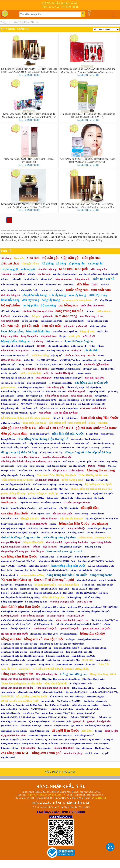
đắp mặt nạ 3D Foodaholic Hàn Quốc (19, 561)
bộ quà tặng (48, 305)
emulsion (103, 423)
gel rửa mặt (31, 326)
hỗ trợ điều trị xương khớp (31, 696)
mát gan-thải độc (76, 528)
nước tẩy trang (98, 295)
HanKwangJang (103, 748)
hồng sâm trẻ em (64, 279)
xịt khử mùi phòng (92, 597)
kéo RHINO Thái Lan (70, 360)
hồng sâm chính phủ (47, 753)
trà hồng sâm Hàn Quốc (81, 684)
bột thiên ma (72, 418)
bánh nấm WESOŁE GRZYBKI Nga (18, 717)
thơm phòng (104, 311)
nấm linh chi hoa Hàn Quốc (14, 443)
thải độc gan (38, 551)
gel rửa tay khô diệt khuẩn (94, 400)
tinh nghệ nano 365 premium (46, 611)
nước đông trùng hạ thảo (59, 537)
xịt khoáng (38, 341)
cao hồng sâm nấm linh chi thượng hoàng (20, 597)
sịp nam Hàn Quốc (69, 628)
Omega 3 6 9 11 (8, 471)
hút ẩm (107, 624)
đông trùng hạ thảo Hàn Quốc (67, 575)
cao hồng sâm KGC (15, 753)
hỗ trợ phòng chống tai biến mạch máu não (26, 418)
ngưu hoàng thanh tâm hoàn (16, 547)
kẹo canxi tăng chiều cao (58, 656)
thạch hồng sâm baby (39, 566)
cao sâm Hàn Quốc (15, 513)
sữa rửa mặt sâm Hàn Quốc (101, 566)
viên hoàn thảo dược (75, 697)
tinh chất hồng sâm (53, 597)
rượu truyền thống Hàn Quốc (15, 447)
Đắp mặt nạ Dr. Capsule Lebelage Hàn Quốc (57, 740)
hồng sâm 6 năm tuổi (86, 580)
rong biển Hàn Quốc (35, 423)
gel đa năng (113, 391)
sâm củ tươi (47, 279)
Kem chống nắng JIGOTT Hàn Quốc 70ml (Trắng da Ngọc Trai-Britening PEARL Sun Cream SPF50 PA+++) (29, 115)
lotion (92, 423)
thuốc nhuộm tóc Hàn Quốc (98, 726)
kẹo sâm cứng (28, 748)
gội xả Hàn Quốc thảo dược (96, 428)
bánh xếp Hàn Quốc (11, 369)
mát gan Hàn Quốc (11, 542)
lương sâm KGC (46, 664)
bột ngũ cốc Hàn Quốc (53, 692)
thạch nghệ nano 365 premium (15, 611)
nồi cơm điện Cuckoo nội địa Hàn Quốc (20, 533)
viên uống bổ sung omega (36, 369)
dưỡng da (71, 639)
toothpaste (9, 502)
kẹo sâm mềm (45, 748)
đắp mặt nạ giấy (56, 387)
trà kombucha (48, 701)
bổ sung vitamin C (10, 404)
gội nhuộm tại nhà (10, 726)
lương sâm (31, 664)
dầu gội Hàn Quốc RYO (19, 428)
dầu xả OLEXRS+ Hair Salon (85, 589)
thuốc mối (99, 498)
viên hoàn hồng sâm (10, 311)
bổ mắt (99, 570)
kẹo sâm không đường (58, 346)
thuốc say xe (68, 461)
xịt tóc (73, 570)
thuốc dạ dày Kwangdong (44, 484)
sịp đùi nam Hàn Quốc (45, 628)
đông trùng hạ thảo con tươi (79, 652)
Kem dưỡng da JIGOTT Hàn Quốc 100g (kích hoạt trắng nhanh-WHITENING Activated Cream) (87, 160)
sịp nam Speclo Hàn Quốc (14, 634)
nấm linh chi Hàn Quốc (68, 433)
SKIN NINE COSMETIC (26, 22)
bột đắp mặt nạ (94, 387)
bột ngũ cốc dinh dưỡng (29, 692)
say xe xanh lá (8, 466)
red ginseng (100, 523)
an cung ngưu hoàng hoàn (77, 300)
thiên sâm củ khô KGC (86, 664)
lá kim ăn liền (88, 585)
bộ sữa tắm (102, 332)
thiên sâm (88, 660)
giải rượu (48, 316)
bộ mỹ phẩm (11, 305)
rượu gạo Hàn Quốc (28, 290)
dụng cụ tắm (111, 731)
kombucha (89, 701)
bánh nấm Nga (105, 717)
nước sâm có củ (79, 346)
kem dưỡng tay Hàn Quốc (57, 705)
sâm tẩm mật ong (47, 269)
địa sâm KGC (17, 664)
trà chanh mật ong (48, 508)
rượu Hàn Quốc (9, 290)
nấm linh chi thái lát (36, 383)
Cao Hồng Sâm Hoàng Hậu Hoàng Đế (43, 439)
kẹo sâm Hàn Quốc (64, 748)
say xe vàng (22, 466)
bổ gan (36, 316)
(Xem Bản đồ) (99, 798)
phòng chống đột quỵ (13, 493)
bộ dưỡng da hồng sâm (39, 722)
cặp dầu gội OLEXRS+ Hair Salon (92, 593)
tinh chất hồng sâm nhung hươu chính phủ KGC (78, 624)
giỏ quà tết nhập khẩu (99, 721)
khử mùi (6, 316)
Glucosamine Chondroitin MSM (86, 439)
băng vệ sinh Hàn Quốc (12, 524)
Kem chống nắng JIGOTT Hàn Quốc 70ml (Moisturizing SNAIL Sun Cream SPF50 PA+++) (87, 115)
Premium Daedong (69, 634)
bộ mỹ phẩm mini (31, 744)
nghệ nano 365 (84, 494)
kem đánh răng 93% (62, 736)
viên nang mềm (99, 269)
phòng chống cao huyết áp (43, 493)
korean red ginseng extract (64, 551)
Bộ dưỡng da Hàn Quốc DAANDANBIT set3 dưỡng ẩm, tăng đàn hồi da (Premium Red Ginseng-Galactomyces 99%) (87, 70)
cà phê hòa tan (53, 660)
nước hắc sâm (97, 514)
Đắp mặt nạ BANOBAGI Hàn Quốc (97, 740)
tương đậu (29, 360)
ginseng (53, 524)
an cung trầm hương (32, 575)
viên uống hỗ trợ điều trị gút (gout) (18, 346)
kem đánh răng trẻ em (91, 316)
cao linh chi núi (92, 753)
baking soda (53, 498)
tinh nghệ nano (67, 494)
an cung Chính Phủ (86, 713)
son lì (91, 355)
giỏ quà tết (79, 721)
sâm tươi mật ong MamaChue (49, 364)
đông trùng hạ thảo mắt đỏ (66, 648)
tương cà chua (25, 364)
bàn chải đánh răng (38, 331)
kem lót (101, 356)
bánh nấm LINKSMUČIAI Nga (53, 717)
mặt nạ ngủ (57, 356)
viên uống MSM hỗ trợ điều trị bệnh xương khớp (61, 669)
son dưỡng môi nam (92, 360)
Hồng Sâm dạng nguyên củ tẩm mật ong (61, 679)
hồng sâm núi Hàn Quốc (71, 547)
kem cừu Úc (7, 570)
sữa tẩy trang (57, 295)
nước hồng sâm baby (81, 396)
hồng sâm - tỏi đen (10, 748)
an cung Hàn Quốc (45, 585)
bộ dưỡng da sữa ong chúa (14, 722)
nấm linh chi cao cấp (11, 713)
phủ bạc (48, 726)
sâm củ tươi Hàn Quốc (97, 321)
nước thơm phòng (21, 316)
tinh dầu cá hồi (25, 471)
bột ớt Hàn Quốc (30, 408)
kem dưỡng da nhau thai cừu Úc (53, 570)
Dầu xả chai (10, 263)
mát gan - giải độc (94, 378)
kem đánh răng (66, 316)
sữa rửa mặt (10, 326)
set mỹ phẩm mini (50, 744)
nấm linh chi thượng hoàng (15, 351)
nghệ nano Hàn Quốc (103, 494)
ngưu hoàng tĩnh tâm (102, 542)
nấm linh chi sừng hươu (32, 285)
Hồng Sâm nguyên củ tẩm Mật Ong (18, 475)
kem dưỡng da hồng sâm (99, 529)
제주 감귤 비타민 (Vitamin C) (35, 404)
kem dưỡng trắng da (79, 341)
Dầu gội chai (91, 258)
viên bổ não (45, 413)
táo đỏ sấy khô (108, 369)
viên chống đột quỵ (103, 300)
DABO (95, 285)
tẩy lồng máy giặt (34, 396)
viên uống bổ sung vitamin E (14, 413)
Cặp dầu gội (70, 258)
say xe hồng (113, 461)
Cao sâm (33, 258)
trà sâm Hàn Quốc (81, 443)
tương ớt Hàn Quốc (11, 360)
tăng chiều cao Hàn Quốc (84, 656)
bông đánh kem (48, 336)
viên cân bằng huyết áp (66, 413)
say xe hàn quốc (84, 461)
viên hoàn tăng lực (96, 697)
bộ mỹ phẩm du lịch (10, 744)
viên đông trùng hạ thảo (62, 602)
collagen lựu (107, 705)
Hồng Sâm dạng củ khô (103, 674)
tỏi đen (92, 346)
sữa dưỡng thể (57, 423)
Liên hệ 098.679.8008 (30, 75)
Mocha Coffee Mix (71, 660)
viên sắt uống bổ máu (106, 688)
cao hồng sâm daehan (56, 466)
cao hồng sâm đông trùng (65, 274)
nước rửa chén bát (30, 373)
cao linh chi (69, 285)
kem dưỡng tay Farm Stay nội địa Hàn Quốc (22, 705)
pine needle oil (67, 447)
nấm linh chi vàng (9, 285)
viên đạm (6, 274)
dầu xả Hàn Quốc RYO (56, 428)
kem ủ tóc (87, 731)
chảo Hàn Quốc (47, 557)
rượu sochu (46, 290)
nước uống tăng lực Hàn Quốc (68, 378)
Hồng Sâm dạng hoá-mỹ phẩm (17, 688)
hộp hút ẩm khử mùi (56, 391)
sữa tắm (83, 284)
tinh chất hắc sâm (9, 519)
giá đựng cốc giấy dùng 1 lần (92, 404)
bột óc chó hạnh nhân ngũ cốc (15, 356)
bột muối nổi (67, 498)
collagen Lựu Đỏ (75, 616)
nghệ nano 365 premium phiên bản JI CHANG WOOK (93, 607)
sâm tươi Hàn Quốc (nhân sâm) (66, 369)
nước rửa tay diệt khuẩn (93, 408)
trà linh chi (16, 279)
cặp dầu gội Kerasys (72, 518)
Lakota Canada (83, 373)
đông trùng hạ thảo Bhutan (94, 648)
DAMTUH (7, 696)
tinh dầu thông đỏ (11, 295)
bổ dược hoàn (56, 697)
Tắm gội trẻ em (30, 264)
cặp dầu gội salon (10, 321)
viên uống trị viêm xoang (88, 447)
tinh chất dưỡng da (10, 391)
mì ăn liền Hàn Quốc (40, 434)
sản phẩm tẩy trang (35, 295)
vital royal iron (8, 692)
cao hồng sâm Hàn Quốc (19, 556)
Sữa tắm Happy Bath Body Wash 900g (19, 508)
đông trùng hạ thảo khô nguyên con (47, 652)
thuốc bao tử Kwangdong (71, 484)
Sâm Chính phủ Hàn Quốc (20, 607)
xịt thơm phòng (74, 597)
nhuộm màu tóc (61, 726)
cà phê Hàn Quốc (30, 321)
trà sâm (5, 279)
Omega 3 (112, 466)
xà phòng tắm (77, 263)
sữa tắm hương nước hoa (77, 503)
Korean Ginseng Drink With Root (76, 744)
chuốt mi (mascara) (75, 355)
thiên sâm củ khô (65, 664)
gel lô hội (106, 447)
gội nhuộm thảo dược (31, 726)
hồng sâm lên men (23, 585)
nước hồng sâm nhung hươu (31, 387)
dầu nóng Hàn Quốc (41, 514)
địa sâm (5, 664)
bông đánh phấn (29, 336)
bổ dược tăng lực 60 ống (51, 453)
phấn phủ (68, 326)
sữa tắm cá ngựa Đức (51, 503)
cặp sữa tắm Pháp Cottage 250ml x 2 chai (20, 489)
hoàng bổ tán (92, 434)
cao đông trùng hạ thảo (58, 351)
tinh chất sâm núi (84, 748)
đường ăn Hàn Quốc (11, 423)
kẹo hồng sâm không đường (31, 498)
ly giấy (33, 413)
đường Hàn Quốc (73, 364)
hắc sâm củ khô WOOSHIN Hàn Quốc (96, 561)
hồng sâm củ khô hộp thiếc (44, 639)
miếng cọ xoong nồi (10, 400)
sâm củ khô (19, 274)
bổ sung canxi (38, 351)
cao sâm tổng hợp (73, 753)
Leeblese (105, 285)
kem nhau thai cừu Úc (25, 570)
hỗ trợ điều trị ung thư (12, 602)
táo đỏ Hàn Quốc (64, 557)
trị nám (99, 731)
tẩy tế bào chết (8, 758)
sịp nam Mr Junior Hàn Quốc (44, 634)
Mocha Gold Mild (36, 660)
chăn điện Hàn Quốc (69, 508)
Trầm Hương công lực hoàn (17, 480)
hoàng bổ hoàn (8, 439)
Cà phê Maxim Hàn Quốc (13, 660)
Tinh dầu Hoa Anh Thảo (97, 480)
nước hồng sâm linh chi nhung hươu (39, 400)
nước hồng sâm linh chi (33, 391)
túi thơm (90, 311)
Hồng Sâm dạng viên (47, 674)
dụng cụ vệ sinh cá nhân (14, 736)
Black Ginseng (82, 514)
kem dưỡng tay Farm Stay (87, 557)
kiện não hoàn (50, 547)
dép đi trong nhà (77, 391)
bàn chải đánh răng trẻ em (65, 332)
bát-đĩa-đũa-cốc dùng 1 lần (63, 404)
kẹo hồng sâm (8, 498)
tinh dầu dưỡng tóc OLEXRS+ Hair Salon (54, 593)
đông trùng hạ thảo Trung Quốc (16, 624)
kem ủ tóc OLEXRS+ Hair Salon (16, 593)
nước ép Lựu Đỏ (10, 616)
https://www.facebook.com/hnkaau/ (45, 795)
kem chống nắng (12, 331)
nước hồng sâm (77, 290)
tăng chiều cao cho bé (29, 503)
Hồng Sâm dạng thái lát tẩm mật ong (20, 679)
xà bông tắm (96, 263)
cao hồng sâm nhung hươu (53, 533)
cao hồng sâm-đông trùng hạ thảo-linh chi (99, 274)
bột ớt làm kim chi (49, 408)
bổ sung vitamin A (10, 575)
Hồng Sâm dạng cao (74, 674)
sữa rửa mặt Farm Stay (103, 443)
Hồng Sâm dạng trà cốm (94, 679)
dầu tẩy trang (31, 300)
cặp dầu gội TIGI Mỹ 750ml (55, 489)
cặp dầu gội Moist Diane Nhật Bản (102, 519)
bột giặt (63, 336)
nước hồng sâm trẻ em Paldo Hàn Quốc (46, 529)
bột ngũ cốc (58, 418)
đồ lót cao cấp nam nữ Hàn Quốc (20, 701)
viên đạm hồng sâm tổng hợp (56, 457)
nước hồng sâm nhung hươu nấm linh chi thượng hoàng (27, 620)
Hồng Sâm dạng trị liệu (83, 688)
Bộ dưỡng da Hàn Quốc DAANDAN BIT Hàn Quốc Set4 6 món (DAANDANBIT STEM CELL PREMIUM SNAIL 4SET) (29, 70)
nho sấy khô (7, 585)
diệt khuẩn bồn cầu (29, 589)
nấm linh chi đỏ (104, 279)
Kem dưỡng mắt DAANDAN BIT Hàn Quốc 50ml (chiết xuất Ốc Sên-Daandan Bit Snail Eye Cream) (29, 205)
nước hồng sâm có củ (84, 736)
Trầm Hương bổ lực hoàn (94, 475)
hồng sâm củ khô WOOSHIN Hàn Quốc (57, 561)
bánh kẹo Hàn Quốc (74, 269)
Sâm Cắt (104, 664)
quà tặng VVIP (85, 602)
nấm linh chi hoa (53, 285)
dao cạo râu (102, 701)
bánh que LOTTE (54, 341)
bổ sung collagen (55, 616)
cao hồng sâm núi (76, 533)
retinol (4, 629)
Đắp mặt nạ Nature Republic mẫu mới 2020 (50, 443)
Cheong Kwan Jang (101, 470)
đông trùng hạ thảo (69, 311)
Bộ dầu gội (50, 258)
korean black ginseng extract (45, 447)
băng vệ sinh (87, 331)
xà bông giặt (28, 269)
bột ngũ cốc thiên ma (97, 533)
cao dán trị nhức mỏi (74, 321)
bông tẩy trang (51, 300)
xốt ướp (31, 274)
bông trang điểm (10, 336)
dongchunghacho (101, 575)
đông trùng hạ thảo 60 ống (19, 452)
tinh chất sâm (101, 290)
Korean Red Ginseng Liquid (54, 580)
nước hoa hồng (40, 355)
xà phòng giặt (10, 269)
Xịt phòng (6, 258)
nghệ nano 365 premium (54, 607)
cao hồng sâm (68, 305)
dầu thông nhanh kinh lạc (88, 709)
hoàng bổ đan (107, 434)
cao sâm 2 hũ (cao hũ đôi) (13, 383)
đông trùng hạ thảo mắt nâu (14, 652)
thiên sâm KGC (103, 660)
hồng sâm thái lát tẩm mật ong (68, 471)
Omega (102, 466)
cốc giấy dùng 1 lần (10, 408)
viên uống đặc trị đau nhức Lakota (17, 378)
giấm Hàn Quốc (9, 364)
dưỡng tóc (77, 351)
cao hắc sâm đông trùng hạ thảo (38, 713)
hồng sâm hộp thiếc (56, 683)
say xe (57, 461)
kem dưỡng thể (77, 423)
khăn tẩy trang (10, 300)
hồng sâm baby (83, 279)
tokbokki (108, 360)
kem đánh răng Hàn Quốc (100, 418)
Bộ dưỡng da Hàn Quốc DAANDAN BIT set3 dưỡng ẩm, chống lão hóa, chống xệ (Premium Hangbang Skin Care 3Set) (87, 205)
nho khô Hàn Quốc (107, 580)
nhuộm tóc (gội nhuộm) (96, 364)
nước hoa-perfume (69, 408)
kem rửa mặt (51, 326)
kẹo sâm (41, 346)
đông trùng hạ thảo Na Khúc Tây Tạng (19, 644)
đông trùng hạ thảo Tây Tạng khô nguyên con (22, 656)
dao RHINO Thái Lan (47, 360)
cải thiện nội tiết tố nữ (21, 629)
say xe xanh (99, 461)
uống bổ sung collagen (57, 396)
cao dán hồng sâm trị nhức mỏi (16, 484)
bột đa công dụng (84, 498)
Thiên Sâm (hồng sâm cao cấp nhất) (21, 683)
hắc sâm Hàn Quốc (62, 514)
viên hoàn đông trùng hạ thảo (37, 311)
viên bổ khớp (68, 611)
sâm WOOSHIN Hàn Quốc (14, 566)
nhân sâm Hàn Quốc (36, 524)
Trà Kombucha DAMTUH (69, 701)
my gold (105, 753)
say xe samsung (37, 466)
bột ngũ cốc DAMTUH (77, 692)
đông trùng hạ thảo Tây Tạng (105, 620)
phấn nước (82, 326)
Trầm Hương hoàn (72, 480)
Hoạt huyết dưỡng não (47, 480)
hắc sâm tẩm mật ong (69, 400)
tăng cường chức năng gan (15, 551)
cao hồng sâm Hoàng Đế (91, 383)
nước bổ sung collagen (32, 616)
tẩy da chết (92, 350)
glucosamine (8, 387)
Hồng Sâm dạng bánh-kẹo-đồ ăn (52, 688)
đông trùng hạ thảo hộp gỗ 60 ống (88, 452)
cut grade (24, 669)
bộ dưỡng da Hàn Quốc (99, 484)
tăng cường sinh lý (96, 391)
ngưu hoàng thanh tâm (76, 542)
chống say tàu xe (91, 369)
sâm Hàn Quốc (101, 744)
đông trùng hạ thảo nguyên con (72, 620)
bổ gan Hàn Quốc (34, 542)
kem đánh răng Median (40, 736)
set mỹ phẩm (30, 305)
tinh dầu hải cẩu (42, 471)
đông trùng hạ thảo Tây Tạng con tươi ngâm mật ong (26, 648)
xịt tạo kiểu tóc (86, 570)
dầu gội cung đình (14, 433)
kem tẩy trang (77, 295)
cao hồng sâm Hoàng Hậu (60, 383)
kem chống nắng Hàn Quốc (68, 566)
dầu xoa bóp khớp (75, 387)
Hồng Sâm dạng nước (17, 674)
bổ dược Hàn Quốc (62, 722)
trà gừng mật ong (93, 547)
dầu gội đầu (90, 508)
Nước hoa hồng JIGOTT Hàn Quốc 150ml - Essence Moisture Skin (29, 160)
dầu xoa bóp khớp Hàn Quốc (15, 709)
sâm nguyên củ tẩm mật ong (14, 731)
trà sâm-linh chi (31, 279)
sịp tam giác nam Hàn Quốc (96, 628)
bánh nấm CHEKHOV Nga (83, 717)
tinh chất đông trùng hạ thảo (20, 537)
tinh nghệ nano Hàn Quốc (13, 529)
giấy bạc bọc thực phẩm (62, 709)
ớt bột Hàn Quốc (9, 373)
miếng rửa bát (102, 396)
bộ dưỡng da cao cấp (43, 624)
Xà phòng (48, 263)
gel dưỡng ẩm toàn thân (12, 396)
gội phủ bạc (77, 726)
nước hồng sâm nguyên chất (85, 705)
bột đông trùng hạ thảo (36, 602)
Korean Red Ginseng (16, 580)
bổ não (36, 547)
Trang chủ (5, 22)
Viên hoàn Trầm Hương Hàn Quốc (57, 475)
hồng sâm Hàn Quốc (74, 523)
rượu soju (59, 290)
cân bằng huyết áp (69, 585)
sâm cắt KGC (9, 669)
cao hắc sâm (44, 274)
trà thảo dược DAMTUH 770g (104, 692)
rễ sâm (101, 346)
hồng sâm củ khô (93, 633)
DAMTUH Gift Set (40, 709)
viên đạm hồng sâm (29, 457)
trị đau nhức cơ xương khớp (95, 538)
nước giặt (74, 336)
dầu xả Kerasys (49, 519)
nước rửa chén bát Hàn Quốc (59, 373)
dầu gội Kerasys (29, 518)
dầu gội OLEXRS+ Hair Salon (55, 589)
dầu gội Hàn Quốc (65, 730)
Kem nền (19, 258)
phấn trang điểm (98, 326)
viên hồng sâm (9, 457)
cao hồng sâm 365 (77, 466)
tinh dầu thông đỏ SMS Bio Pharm (17, 740)
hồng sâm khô (11, 639)
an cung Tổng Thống (65, 713)
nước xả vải (89, 336)
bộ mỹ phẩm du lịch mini (90, 639)
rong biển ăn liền (105, 585)
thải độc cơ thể (54, 542)
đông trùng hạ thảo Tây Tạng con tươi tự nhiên (62, 644)
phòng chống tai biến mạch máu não (91, 489)
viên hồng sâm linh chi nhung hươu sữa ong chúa (26, 461)
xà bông (61, 263)
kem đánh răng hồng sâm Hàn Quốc (93, 611)
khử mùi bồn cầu (9, 589)
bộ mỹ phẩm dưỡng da (15, 341)
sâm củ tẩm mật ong (40, 731)
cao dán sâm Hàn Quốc (51, 321)
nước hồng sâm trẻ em (93, 306)
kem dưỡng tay (44, 378)
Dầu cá (92, 466)
